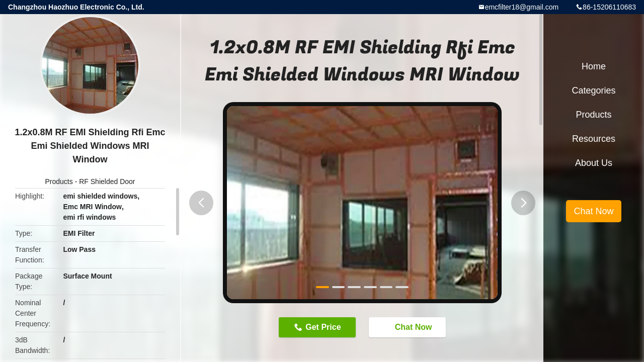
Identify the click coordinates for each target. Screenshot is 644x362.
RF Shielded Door (107, 182)
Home (594, 66)
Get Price (323, 327)
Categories (593, 90)
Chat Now (409, 327)
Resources (594, 139)
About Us (594, 163)
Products (59, 182)
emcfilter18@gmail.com (522, 7)
